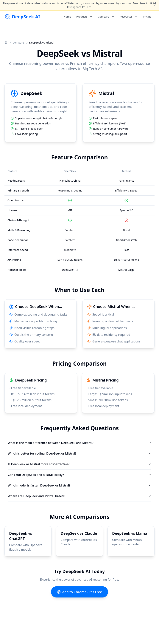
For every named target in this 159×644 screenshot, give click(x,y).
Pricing (147, 17)
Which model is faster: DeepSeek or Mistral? (79, 485)
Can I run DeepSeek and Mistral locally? (79, 475)
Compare (106, 17)
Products (84, 17)
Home (67, 17)
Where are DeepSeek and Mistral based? (79, 496)
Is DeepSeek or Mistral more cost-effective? (79, 464)
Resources (129, 17)
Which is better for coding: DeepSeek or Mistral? (79, 453)
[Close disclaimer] (155, 5)
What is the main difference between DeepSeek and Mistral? (79, 443)
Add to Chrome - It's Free (79, 592)
